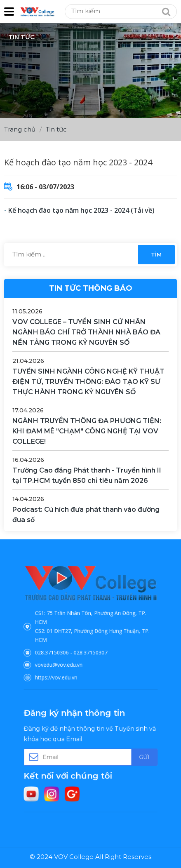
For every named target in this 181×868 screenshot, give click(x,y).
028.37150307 (90, 645)
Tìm (156, 254)
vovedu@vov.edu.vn (67, 654)
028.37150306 (62, 645)
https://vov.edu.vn (65, 663)
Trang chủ (20, 129)
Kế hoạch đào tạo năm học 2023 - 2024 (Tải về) (81, 210)
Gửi (130, 757)
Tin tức (56, 129)
